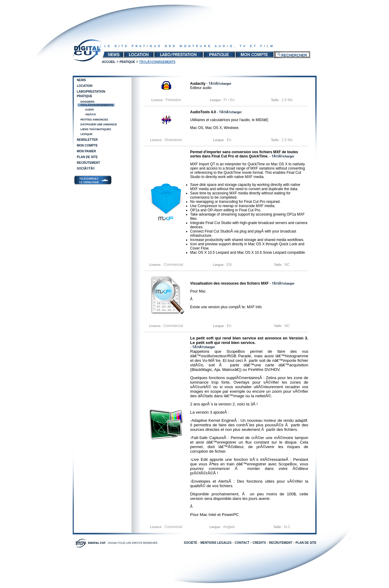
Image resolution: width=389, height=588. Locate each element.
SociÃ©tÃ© (86, 168)
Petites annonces (94, 120)
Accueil (109, 62)
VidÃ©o (90, 114)
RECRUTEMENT (281, 543)
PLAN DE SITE (306, 543)
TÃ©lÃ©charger (220, 84)
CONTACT (242, 543)
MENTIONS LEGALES (216, 543)
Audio (89, 110)
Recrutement (89, 163)
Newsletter (87, 140)
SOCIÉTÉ (191, 543)
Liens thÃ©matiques (96, 129)
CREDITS (259, 543)
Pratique (127, 62)
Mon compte (87, 145)
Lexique (87, 134)
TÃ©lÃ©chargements (97, 105)
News (81, 80)
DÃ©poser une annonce (99, 124)
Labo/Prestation (91, 92)
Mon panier (86, 151)
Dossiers (88, 102)
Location (85, 86)
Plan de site (87, 157)
